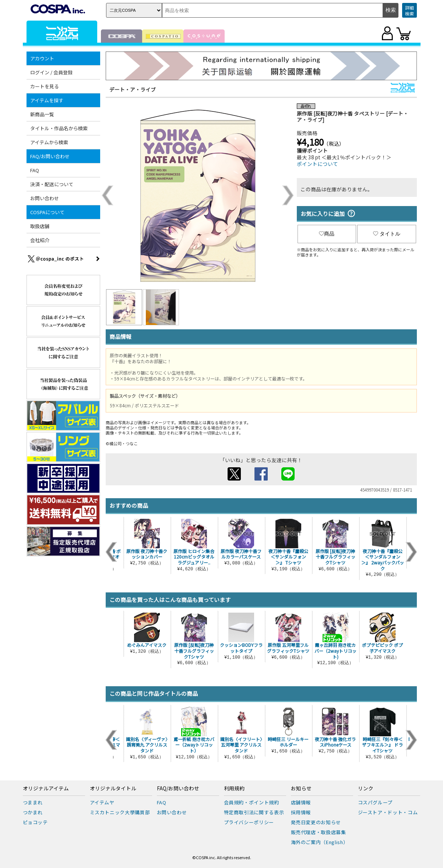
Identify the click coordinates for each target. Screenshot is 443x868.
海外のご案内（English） (320, 842)
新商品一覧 (42, 114)
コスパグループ (375, 802)
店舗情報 (301, 802)
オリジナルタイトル (113, 789)
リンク (366, 789)
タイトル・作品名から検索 (59, 128)
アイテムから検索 (49, 142)
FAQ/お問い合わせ (50, 156)
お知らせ (301, 789)
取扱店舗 (40, 226)
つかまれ (33, 812)
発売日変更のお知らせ (316, 822)
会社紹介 (40, 240)
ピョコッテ (35, 822)
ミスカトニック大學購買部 (120, 812)
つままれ (33, 802)
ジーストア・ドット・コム (388, 812)
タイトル (387, 234)
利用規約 (234, 789)
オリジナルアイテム (46, 789)
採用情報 (301, 812)
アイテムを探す (47, 100)
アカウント (42, 58)
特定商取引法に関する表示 (254, 812)
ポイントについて (317, 164)
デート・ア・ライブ (133, 89)
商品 (327, 234)
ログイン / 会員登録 (51, 72)
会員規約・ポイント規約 (252, 802)
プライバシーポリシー (249, 822)
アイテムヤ (102, 802)
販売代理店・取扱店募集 (319, 832)
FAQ (35, 170)
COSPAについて (47, 212)
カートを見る (45, 86)
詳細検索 (409, 10)
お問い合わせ (45, 198)
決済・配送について (52, 184)
